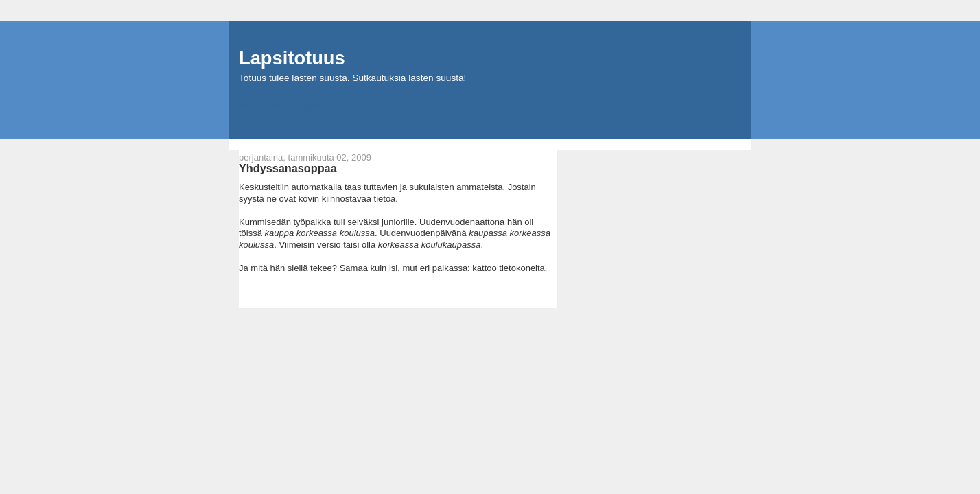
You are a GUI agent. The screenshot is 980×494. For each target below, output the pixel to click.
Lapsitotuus (292, 58)
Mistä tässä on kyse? (282, 105)
